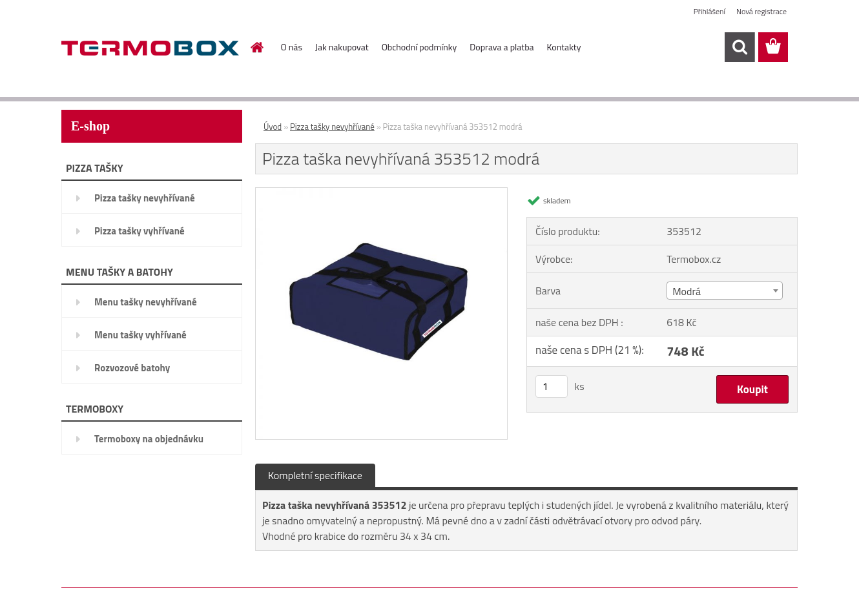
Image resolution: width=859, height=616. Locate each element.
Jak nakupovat (342, 47)
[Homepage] (256, 47)
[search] (740, 47)
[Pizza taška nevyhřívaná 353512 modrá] (381, 193)
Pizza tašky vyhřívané (140, 231)
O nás (292, 47)
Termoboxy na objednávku (149, 439)
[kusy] (552, 386)
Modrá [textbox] (687, 291)
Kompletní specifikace (315, 475)
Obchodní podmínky (419, 47)
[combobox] (724, 291)
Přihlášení (709, 11)
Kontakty (564, 47)
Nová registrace (761, 11)
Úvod (273, 127)
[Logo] (150, 48)
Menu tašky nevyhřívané (146, 302)
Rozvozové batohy (132, 368)
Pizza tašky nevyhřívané (145, 198)
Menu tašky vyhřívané (140, 335)
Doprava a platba (502, 47)
